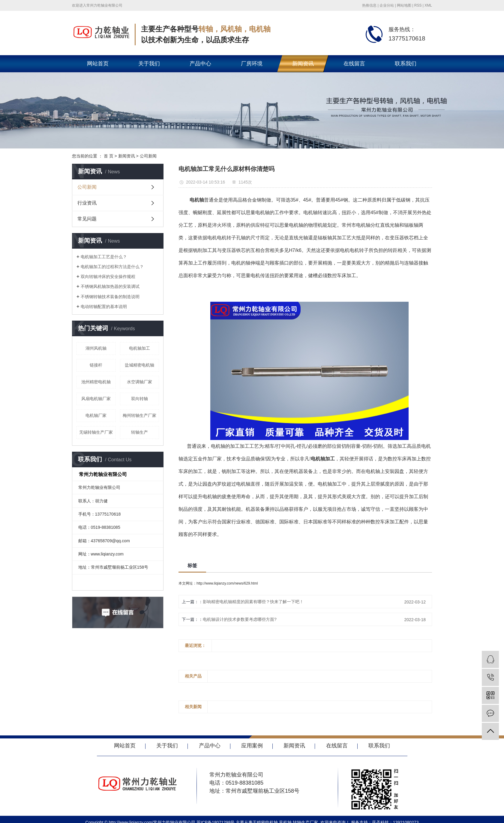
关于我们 (149, 64)
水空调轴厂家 (139, 382)
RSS (418, 5)
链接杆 (96, 365)
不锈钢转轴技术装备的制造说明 (110, 297)
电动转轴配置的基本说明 (104, 307)
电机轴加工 (139, 348)
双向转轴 (139, 399)
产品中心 (200, 64)
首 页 (109, 156)
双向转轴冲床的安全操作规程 (108, 277)
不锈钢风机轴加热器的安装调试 (110, 286)
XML (428, 5)
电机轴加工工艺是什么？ (104, 257)
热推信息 (369, 5)
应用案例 (252, 746)
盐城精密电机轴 (139, 365)
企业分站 (387, 5)
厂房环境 (252, 64)
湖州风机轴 (96, 348)
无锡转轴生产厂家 (96, 432)
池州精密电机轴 (96, 382)
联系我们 (406, 64)
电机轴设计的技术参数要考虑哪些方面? (240, 619)
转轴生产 (139, 432)
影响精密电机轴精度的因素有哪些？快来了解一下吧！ (253, 602)
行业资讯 (87, 203)
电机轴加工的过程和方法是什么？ (112, 267)
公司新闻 (148, 156)
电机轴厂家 (96, 415)
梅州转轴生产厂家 (139, 415)
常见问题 (87, 219)
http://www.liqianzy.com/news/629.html (227, 583)
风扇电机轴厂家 (96, 399)
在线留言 (354, 64)
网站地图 (404, 5)
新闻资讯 (303, 64)
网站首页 (98, 64)
